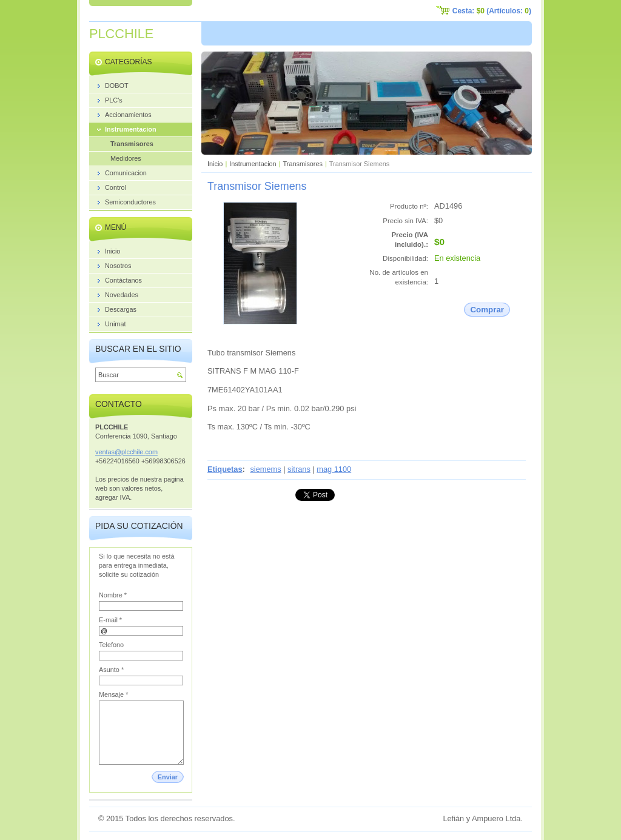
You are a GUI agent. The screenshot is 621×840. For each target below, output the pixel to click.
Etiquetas (225, 469)
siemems (265, 469)
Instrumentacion (253, 164)
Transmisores (303, 164)
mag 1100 (334, 469)
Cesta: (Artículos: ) (492, 11)
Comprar (487, 310)
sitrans (299, 469)
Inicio (215, 164)
